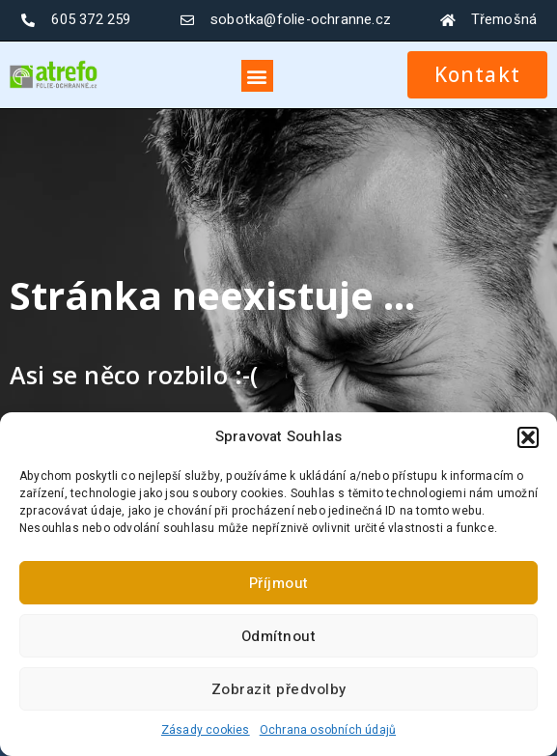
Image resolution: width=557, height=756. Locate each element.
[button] (528, 437)
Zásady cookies (206, 730)
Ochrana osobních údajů (328, 730)
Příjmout (279, 583)
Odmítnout (279, 636)
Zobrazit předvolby (279, 689)
